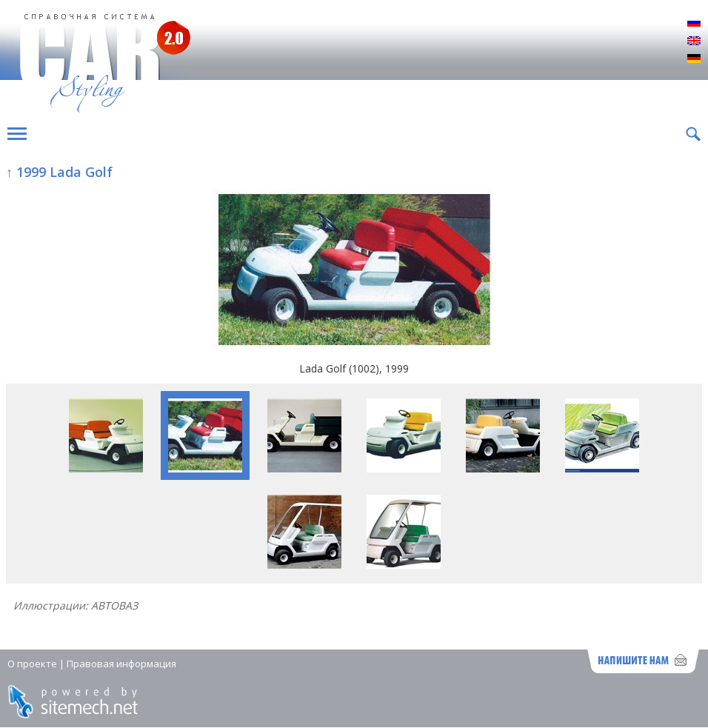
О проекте (32, 664)
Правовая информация (121, 664)
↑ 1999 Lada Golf (59, 172)
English (694, 41)
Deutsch (694, 59)
